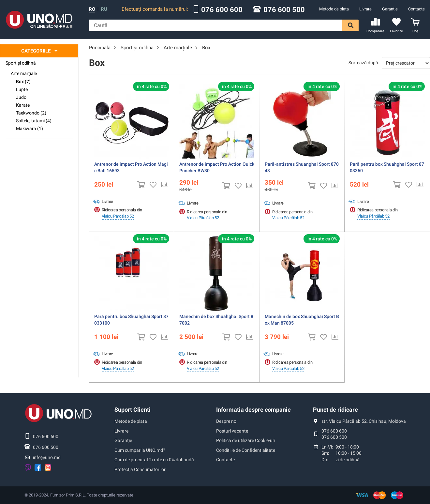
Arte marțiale (24, 73)
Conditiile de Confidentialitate (246, 450)
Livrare (365, 9)
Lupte (22, 89)
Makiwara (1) (30, 129)
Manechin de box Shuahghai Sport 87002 (216, 320)
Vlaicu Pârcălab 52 (118, 216)
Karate (23, 105)
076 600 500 (284, 10)
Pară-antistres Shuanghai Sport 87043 (302, 167)
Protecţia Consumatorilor (140, 469)
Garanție (390, 9)
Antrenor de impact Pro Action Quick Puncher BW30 (217, 167)
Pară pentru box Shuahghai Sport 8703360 (387, 167)
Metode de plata (334, 9)
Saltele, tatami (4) (34, 121)
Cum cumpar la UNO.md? (140, 450)
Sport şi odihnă (21, 63)
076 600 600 (222, 10)
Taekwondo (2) (31, 113)
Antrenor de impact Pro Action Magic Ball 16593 (131, 167)
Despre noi (227, 421)
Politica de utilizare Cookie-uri (246, 440)
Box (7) (23, 82)
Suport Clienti (133, 410)
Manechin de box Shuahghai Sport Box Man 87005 (302, 320)
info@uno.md (47, 457)
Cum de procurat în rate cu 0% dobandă (154, 460)
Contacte (416, 9)
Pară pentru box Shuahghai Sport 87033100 (131, 320)
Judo (21, 97)
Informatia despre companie (253, 410)
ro (92, 9)
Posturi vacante (232, 431)
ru (104, 9)
